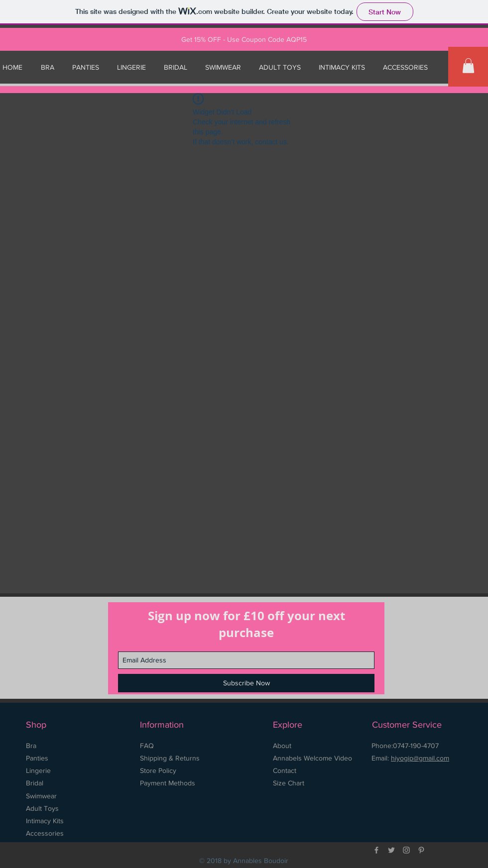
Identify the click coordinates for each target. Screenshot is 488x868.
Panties (37, 758)
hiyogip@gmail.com (420, 758)
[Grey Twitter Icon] (391, 850)
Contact (285, 770)
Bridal (35, 783)
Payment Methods (168, 783)
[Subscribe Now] (246, 683)
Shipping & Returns (170, 758)
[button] (468, 66)
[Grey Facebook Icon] (376, 850)
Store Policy (159, 770)
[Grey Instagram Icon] (406, 850)
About (282, 746)
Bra (31, 746)
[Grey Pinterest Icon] (421, 850)
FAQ (147, 746)
